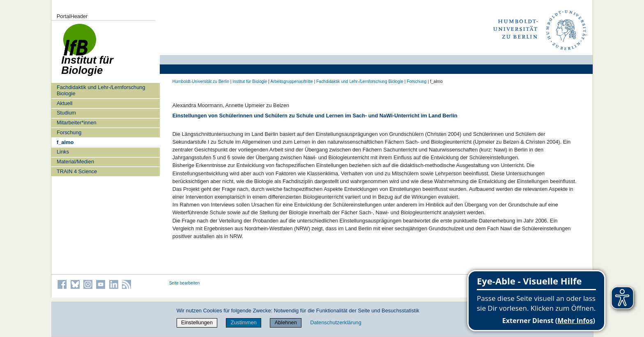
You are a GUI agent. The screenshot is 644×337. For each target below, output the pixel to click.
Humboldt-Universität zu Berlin (201, 81)
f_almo (65, 142)
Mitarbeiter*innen (77, 123)
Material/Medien (75, 162)
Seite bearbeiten (185, 283)
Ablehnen (286, 322)
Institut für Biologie (250, 81)
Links (63, 152)
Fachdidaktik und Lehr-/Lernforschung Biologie (101, 90)
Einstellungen (197, 322)
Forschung (69, 132)
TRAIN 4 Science (77, 171)
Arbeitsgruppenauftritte (292, 81)
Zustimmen (244, 322)
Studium (66, 113)
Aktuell (64, 103)
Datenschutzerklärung (336, 322)
